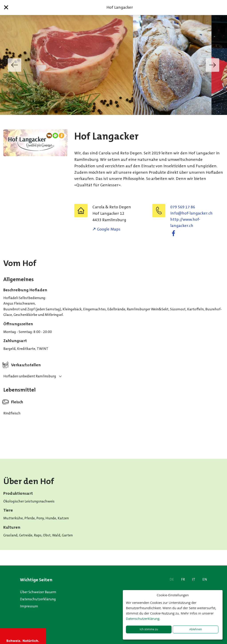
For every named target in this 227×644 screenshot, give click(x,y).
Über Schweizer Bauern (38, 592)
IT (194, 579)
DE (172, 579)
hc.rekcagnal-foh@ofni (191, 213)
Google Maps (109, 229)
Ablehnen (196, 629)
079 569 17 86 (183, 207)
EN (205, 579)
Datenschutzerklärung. (143, 618)
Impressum (29, 606)
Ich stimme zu (149, 629)
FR (183, 579)
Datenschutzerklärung (38, 599)
